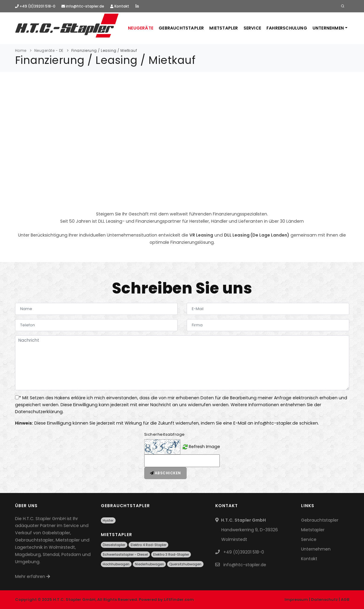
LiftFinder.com (179, 600)
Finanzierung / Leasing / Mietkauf (104, 50)
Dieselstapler (114, 545)
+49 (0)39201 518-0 (35, 6)
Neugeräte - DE (49, 50)
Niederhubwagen (149, 564)
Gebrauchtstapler (181, 28)
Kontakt (120, 6)
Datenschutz (324, 600)
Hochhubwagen (116, 564)
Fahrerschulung (287, 28)
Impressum (296, 600)
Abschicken (165, 473)
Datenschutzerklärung (39, 412)
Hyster (108, 520)
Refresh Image (204, 446)
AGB (345, 600)
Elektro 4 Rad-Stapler (149, 545)
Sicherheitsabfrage (165, 434)
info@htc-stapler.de (83, 6)
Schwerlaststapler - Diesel (125, 554)
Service (252, 28)
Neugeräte (141, 28)
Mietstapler (224, 28)
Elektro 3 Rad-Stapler (171, 554)
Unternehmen (328, 28)
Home (21, 50)
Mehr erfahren (33, 576)
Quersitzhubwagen (185, 564)
